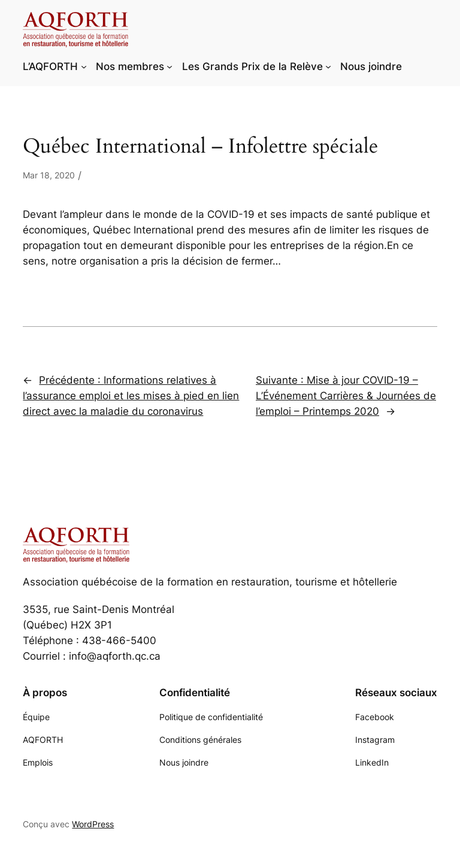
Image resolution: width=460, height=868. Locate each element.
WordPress (93, 824)
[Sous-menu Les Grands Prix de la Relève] (328, 66)
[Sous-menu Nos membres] (170, 66)
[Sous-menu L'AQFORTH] (84, 66)
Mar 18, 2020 (49, 175)
